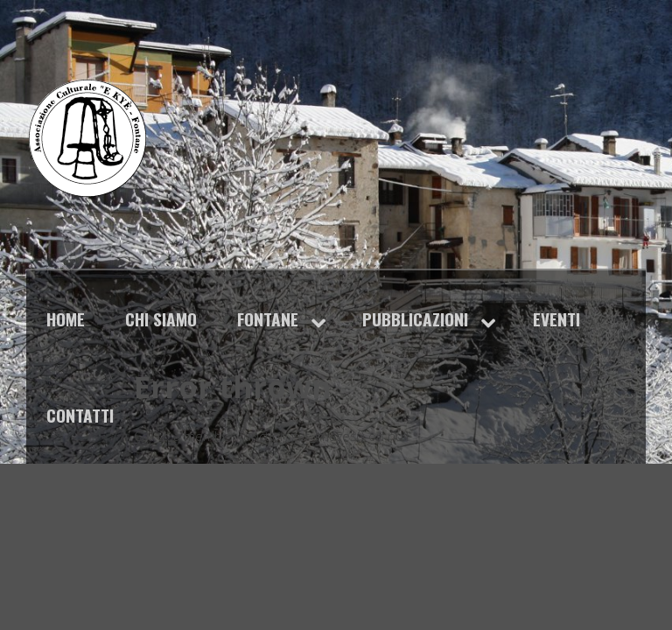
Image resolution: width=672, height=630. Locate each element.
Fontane (268, 319)
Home (66, 319)
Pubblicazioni (415, 319)
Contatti (80, 415)
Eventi (556, 319)
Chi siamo (161, 319)
